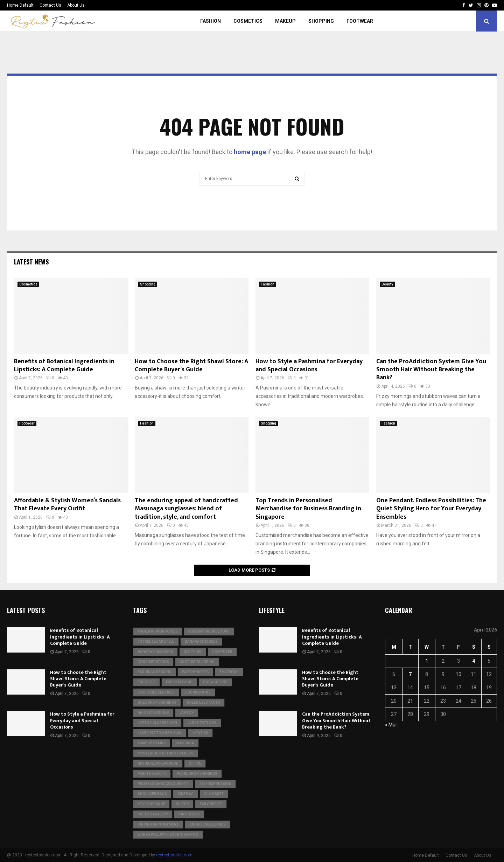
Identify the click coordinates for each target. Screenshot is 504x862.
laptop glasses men (157, 723)
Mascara (185, 743)
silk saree (214, 794)
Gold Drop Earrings (157, 702)
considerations (153, 662)
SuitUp (182, 804)
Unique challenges (208, 824)
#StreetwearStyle (156, 642)
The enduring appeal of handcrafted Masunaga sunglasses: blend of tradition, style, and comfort (186, 509)
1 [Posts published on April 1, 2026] (427, 661)
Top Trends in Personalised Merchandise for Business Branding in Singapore (308, 509)
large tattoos (202, 723)
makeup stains (152, 743)
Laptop (187, 713)
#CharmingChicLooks (209, 631)
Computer (222, 652)
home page (250, 152)
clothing (193, 652)
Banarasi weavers (155, 652)
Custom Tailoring (197, 662)
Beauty (387, 284)
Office (195, 763)
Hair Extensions (153, 713)
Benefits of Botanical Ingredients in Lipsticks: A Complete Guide (64, 366)
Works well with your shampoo (168, 835)
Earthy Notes (195, 672)
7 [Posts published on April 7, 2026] (410, 674)
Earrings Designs (155, 672)
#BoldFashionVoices (158, 631)
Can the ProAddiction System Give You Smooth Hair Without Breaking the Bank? (431, 370)
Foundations (198, 692)
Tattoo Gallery (153, 814)
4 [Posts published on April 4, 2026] (474, 661)
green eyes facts (204, 702)
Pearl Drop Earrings (197, 774)
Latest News (31, 262)
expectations (179, 682)
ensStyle (146, 682)
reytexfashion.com (174, 855)
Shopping (321, 21)
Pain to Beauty (152, 774)
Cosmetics (248, 21)
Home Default (20, 5)
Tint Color (189, 814)
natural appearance (158, 763)
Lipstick (200, 733)
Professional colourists (163, 784)
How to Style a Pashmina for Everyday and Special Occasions (309, 366)
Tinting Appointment (158, 824)
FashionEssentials (156, 692)
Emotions (229, 672)
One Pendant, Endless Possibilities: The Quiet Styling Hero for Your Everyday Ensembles (431, 509)
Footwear (360, 21)
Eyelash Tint (215, 682)
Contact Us (50, 5)
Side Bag (185, 794)
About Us (76, 5)
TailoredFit (211, 804)
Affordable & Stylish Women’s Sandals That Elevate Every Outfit (67, 505)
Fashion (211, 21)
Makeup (285, 21)
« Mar (391, 725)
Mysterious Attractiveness (166, 753)
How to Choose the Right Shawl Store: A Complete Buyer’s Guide (191, 366)
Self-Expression (215, 784)
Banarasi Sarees (201, 642)
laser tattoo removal (160, 733)
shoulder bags (152, 794)
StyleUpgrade (151, 804)
